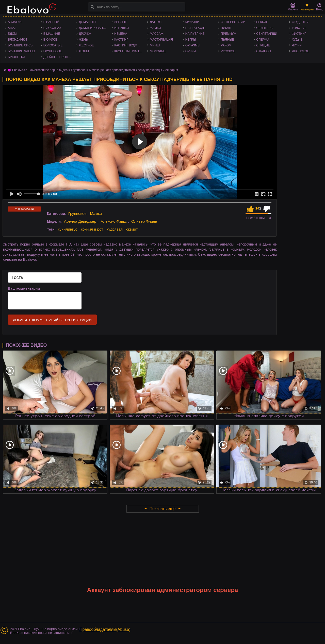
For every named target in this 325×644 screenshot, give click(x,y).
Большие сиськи (22, 45)
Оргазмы (193, 45)
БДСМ (12, 34)
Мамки (155, 28)
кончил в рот (92, 229)
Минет (155, 45)
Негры (191, 40)
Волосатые (53, 45)
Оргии (191, 51)
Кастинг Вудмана (129, 45)
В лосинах (52, 28)
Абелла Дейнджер (80, 221)
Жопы (84, 51)
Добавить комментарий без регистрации (52, 320)
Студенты (300, 22)
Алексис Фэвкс (114, 221)
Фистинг (299, 34)
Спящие (263, 45)
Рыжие (262, 22)
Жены (84, 40)
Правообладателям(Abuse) (105, 629)
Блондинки (17, 40)
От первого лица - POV (236, 22)
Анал (12, 28)
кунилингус (68, 229)
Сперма (263, 40)
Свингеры (265, 28)
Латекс (156, 22)
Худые (297, 40)
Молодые (158, 51)
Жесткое (86, 45)
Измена (121, 34)
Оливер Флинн (144, 221)
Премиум (229, 34)
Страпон (263, 51)
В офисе (50, 40)
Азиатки (15, 22)
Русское (228, 51)
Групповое (53, 51)
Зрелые (121, 22)
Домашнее (88, 22)
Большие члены (21, 51)
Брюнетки (17, 57)
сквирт (132, 229)
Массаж (157, 34)
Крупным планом (129, 51)
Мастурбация (161, 40)
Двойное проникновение (59, 57)
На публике (195, 34)
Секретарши (267, 34)
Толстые (299, 28)
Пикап (226, 28)
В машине (52, 34)
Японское (300, 51)
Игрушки (121, 28)
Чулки (297, 45)
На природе (195, 28)
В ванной (51, 22)
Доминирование (93, 28)
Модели (293, 7)
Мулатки (192, 22)
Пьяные (227, 40)
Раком (226, 45)
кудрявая (115, 229)
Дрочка (85, 34)
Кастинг (121, 40)
